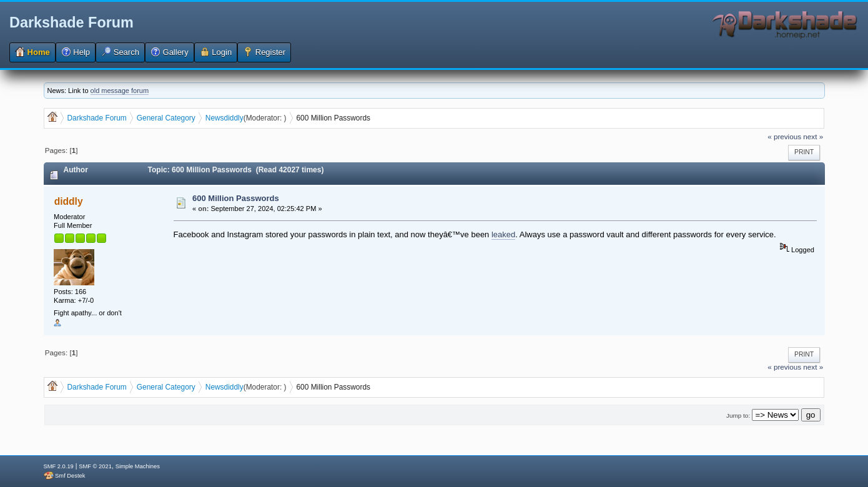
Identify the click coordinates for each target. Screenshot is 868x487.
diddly (234, 118)
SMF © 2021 (95, 466)
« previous (784, 136)
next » (813, 136)
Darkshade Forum (72, 22)
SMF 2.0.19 (59, 466)
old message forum (120, 91)
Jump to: (738, 416)
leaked (503, 234)
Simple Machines (138, 466)
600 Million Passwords (236, 198)
